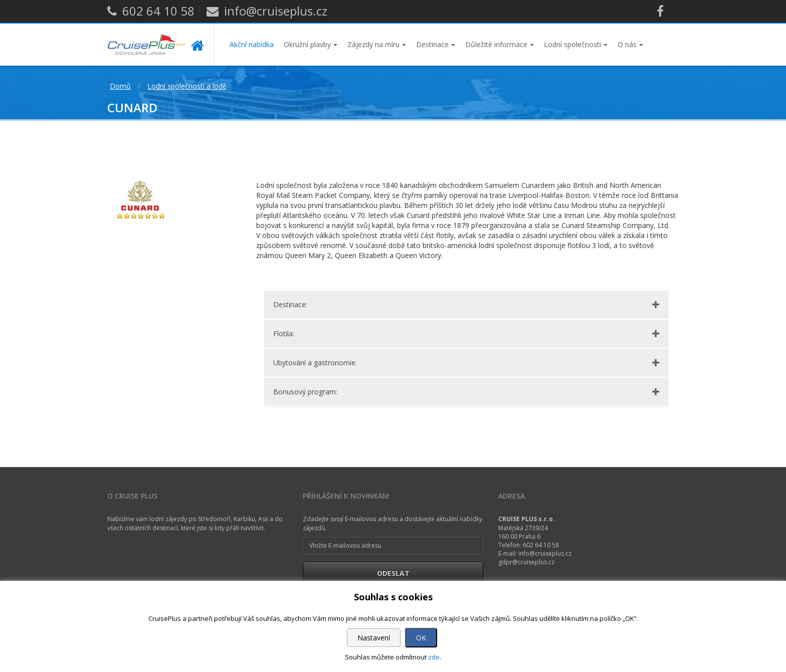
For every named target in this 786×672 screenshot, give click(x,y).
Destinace (436, 44)
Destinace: (290, 304)
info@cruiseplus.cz (267, 11)
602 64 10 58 (151, 11)
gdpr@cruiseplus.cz (526, 562)
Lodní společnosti (576, 44)
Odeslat (393, 573)
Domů (120, 86)
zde (434, 657)
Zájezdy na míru (377, 44)
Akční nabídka (252, 44)
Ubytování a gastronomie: (315, 363)
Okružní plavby (311, 44)
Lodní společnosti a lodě (187, 86)
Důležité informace (500, 44)
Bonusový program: (305, 392)
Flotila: (284, 333)
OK (421, 638)
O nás (630, 44)
